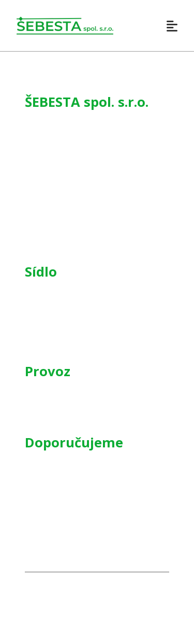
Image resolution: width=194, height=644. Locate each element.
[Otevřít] (172, 26)
